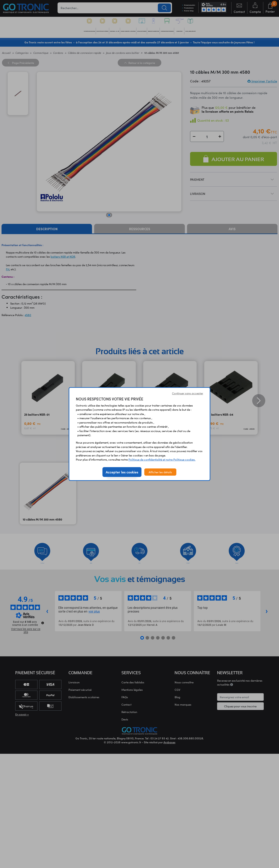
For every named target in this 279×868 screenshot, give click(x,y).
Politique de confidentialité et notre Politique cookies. (162, 459)
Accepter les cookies (122, 472)
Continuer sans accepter (188, 393)
